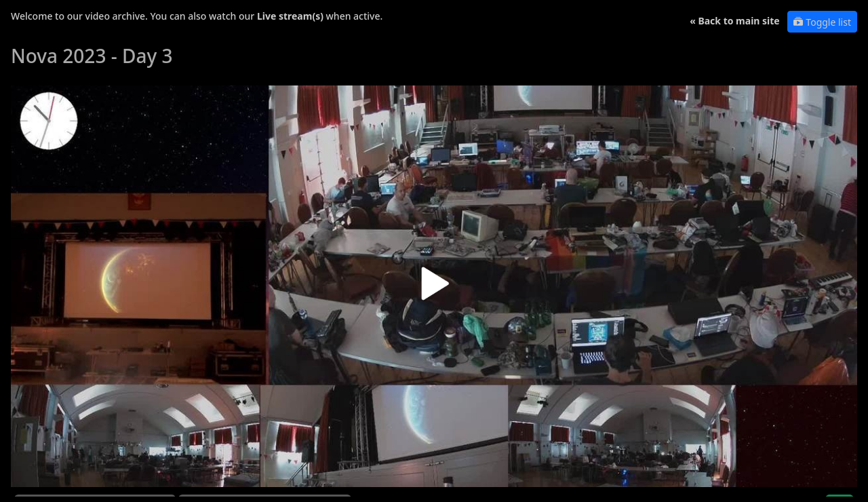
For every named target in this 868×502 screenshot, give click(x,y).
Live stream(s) (290, 16)
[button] (434, 289)
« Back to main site (735, 21)
